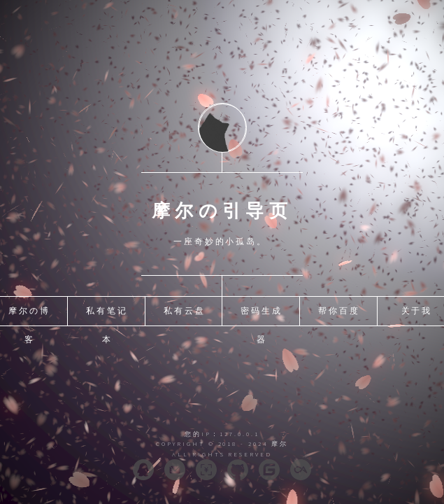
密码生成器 (262, 315)
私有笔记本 (107, 315)
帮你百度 (339, 310)
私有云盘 (185, 310)
